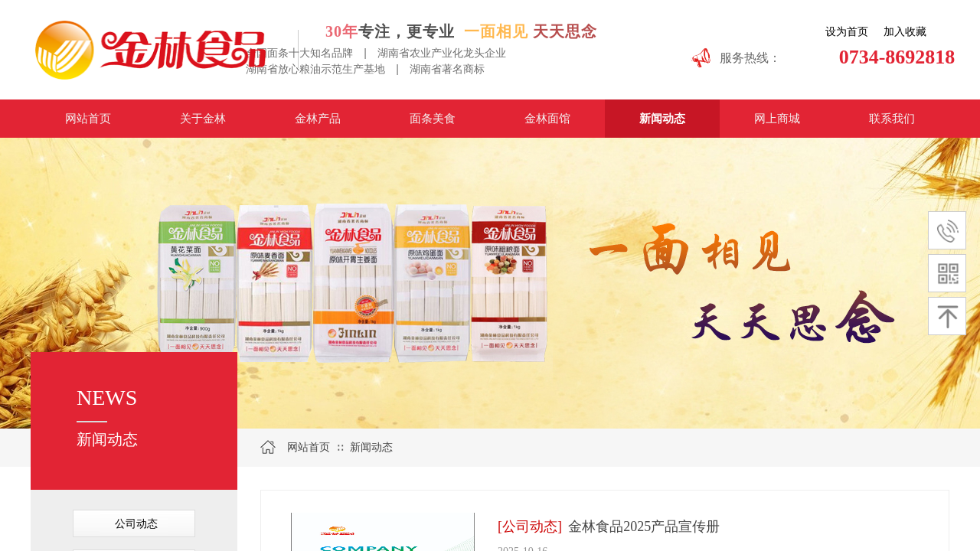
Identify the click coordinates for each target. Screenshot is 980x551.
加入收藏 (905, 32)
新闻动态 (371, 447)
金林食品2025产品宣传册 (644, 527)
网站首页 (309, 447)
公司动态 (136, 524)
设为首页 (847, 32)
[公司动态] (530, 527)
